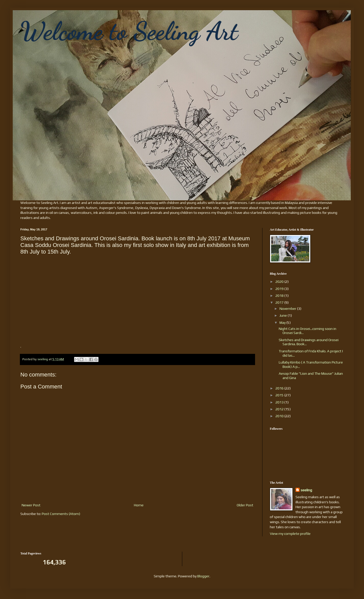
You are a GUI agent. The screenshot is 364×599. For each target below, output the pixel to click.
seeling (306, 490)
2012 (280, 409)
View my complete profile (290, 534)
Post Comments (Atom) (61, 514)
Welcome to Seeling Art (129, 31)
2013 (280, 402)
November (288, 309)
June (284, 315)
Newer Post (31, 505)
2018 (280, 296)
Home (139, 505)
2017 (280, 302)
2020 (280, 282)
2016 (280, 388)
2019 (280, 289)
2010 (280, 416)
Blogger (203, 576)
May (283, 323)
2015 (280, 395)
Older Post (245, 505)
